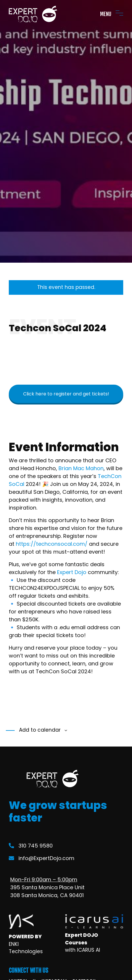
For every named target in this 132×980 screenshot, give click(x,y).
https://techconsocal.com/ (52, 544)
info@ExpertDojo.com (42, 858)
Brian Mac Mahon (81, 468)
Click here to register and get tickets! (66, 394)
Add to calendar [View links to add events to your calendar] (39, 730)
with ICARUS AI (83, 950)
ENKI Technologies (26, 948)
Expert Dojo (72, 572)
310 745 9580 (31, 846)
